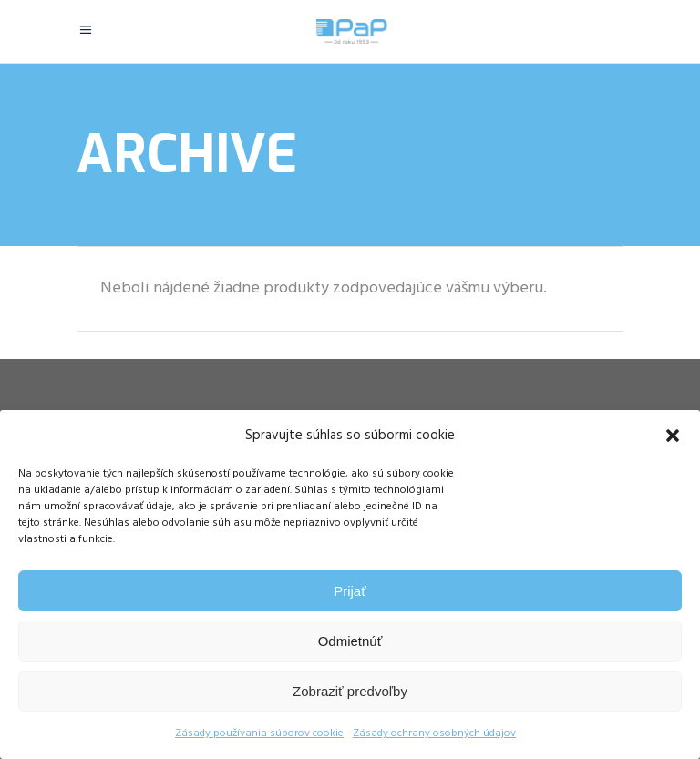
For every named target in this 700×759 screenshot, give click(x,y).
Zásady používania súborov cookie (259, 733)
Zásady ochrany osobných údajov (434, 733)
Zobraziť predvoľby (350, 691)
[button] (673, 436)
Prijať (350, 591)
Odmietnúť (350, 641)
